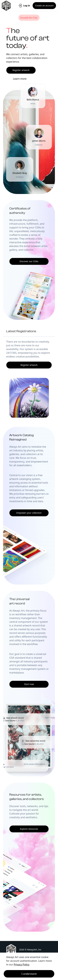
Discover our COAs (29, 261)
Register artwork (21, 70)
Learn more (20, 79)
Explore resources (29, 829)
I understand (29, 974)
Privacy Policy (21, 965)
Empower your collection (29, 513)
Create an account (44, 6)
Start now (29, 684)
